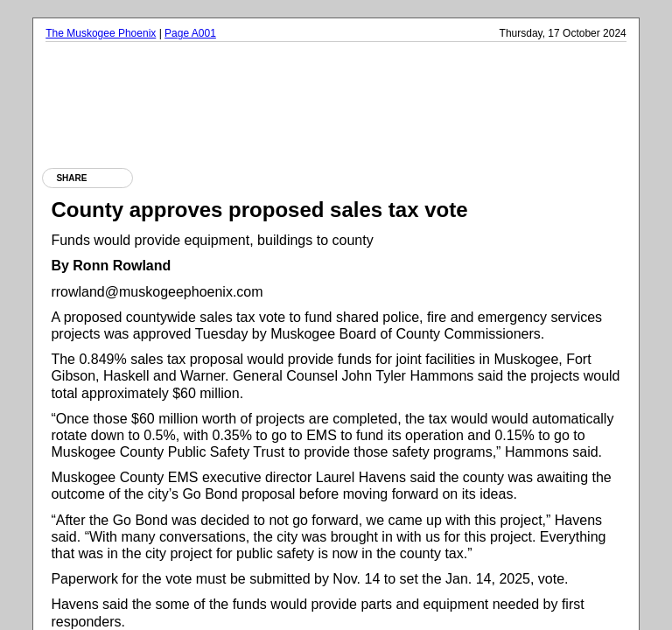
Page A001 (190, 33)
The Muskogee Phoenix (101, 33)
